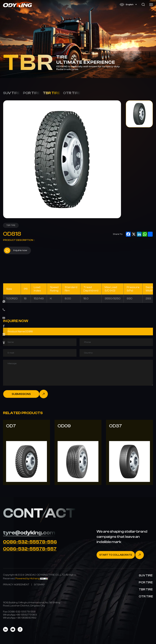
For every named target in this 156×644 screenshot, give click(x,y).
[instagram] (4, 334)
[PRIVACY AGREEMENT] (16, 585)
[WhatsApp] (26, 615)
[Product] (78, 332)
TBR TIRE (51, 93)
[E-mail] (4, 318)
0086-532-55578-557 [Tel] (30, 549)
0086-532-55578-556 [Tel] (30, 542)
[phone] (4, 310)
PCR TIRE (31, 93)
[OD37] (129, 452)
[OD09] (78, 452)
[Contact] (120, 555)
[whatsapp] (4, 302)
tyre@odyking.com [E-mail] (29, 533)
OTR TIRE (72, 93)
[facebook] (4, 326)
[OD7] (27, 452)
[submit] (26, 394)
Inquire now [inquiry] (16, 250)
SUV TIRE (12, 93)
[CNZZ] (44, 578)
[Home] (18, 5)
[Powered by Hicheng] (28, 578)
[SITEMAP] (39, 585)
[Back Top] (4, 343)
